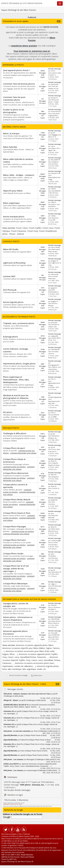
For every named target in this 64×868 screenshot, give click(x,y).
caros (53, 146)
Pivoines (55, 558)
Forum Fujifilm (35, 228)
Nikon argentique (11, 203)
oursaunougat (56, 540)
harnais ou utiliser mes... (54, 326)
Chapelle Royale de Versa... (54, 464)
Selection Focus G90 (53, 219)
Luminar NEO (9, 276)
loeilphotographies (55, 397)
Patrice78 (24, 740)
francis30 (54, 633)
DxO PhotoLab (10, 290)
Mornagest (30, 760)
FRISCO (54, 202)
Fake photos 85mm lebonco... (54, 622)
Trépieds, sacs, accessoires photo (19, 323)
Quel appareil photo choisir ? (17, 70)
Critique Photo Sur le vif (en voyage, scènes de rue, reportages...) (16, 569)
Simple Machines (27, 855)
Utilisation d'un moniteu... (54, 163)
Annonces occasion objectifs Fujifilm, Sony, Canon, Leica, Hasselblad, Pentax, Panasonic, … (32, 660)
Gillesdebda (55, 349)
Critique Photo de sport (14, 448)
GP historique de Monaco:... (55, 587)
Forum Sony (33, 231)
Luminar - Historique (53, 277)
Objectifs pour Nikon (13, 191)
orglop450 (55, 336)
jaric (53, 513)
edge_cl (54, 584)
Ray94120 (54, 500)
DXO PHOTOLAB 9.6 (53, 291)
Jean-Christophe (52, 555)
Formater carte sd (53, 353)
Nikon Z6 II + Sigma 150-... (54, 149)
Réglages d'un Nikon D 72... (55, 136)
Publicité (27, 834)
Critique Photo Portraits (14, 540)
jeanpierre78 (56, 173)
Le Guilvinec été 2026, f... (54, 608)
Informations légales (9, 834)
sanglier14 (55, 261)
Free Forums (15, 857)
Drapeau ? (55, 477)
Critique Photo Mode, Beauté (17, 499)
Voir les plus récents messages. (17, 790)
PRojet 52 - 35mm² (11, 700)
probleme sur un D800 (54, 416)
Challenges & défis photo (15, 433)
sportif (23, 755)
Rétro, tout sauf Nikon (54, 205)
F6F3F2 (53, 189)
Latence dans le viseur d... (55, 74)
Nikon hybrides (10, 147)
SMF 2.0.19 (5, 855)
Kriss (36, 731)
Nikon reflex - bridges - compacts (19, 175)
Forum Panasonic (19, 231)
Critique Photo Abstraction (16, 473)
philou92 (54, 323)
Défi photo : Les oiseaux (13, 760)
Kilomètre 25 (56, 572)
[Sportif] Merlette (53, 516)
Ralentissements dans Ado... (54, 402)
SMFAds (4, 857)
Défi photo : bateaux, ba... (54, 437)
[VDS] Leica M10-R (11, 764)
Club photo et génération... (54, 115)
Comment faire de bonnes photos (19, 84)
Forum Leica (48, 228)
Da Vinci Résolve (53, 304)
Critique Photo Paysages (14, 527)
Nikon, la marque (11, 133)
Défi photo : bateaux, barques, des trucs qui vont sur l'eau (27, 694)
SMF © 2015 (15, 855)
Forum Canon (22, 228)
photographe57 (54, 365)
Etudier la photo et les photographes (14, 111)
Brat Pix (54, 461)
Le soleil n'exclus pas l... (53, 544)
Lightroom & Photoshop (14, 263)
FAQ (20, 834)
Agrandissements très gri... (54, 384)
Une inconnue (52, 503)
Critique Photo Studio (13, 554)
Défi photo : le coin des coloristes (17, 731)
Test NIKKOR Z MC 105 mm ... (54, 192)
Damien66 (55, 84)
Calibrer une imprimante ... (55, 368)
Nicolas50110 (56, 160)
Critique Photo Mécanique (15, 584)
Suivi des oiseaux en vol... (54, 87)
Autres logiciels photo (13, 302)
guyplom (54, 288)
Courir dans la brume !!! (54, 450)
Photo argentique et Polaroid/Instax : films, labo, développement (16, 380)
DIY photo (8, 412)
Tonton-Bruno (56, 111)
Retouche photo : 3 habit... (54, 101)
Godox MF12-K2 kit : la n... (55, 339)
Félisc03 (54, 605)
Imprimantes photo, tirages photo (19, 364)
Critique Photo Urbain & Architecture (14, 461)
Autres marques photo (14, 217)
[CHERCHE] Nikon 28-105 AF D (16, 705)
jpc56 (53, 133)
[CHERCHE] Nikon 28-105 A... (54, 636)
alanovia (25, 764)
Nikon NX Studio (11, 249)
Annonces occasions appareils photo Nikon (35, 645)
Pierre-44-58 (55, 247)
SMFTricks (13, 859)
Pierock (20, 804)
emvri (53, 71)
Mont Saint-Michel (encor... (54, 530)
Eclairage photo (10, 337)
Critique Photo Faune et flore (17, 513)
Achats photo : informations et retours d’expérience (18, 619)
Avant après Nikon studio (54, 250)
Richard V (54, 98)
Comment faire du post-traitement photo (15, 99)
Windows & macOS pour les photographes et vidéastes (16, 397)
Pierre (53, 379)
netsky (53, 216)
